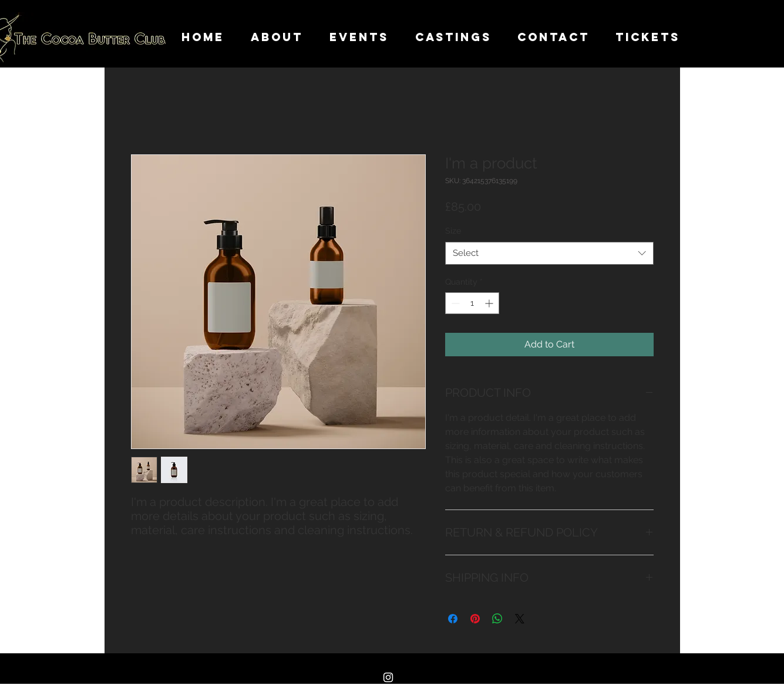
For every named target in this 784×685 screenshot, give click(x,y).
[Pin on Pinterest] (475, 619)
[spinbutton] (472, 303)
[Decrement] (454, 303)
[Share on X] (520, 619)
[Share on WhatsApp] (497, 619)
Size (453, 231)
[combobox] (549, 253)
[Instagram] (388, 677)
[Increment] (490, 303)
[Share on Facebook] (453, 619)
